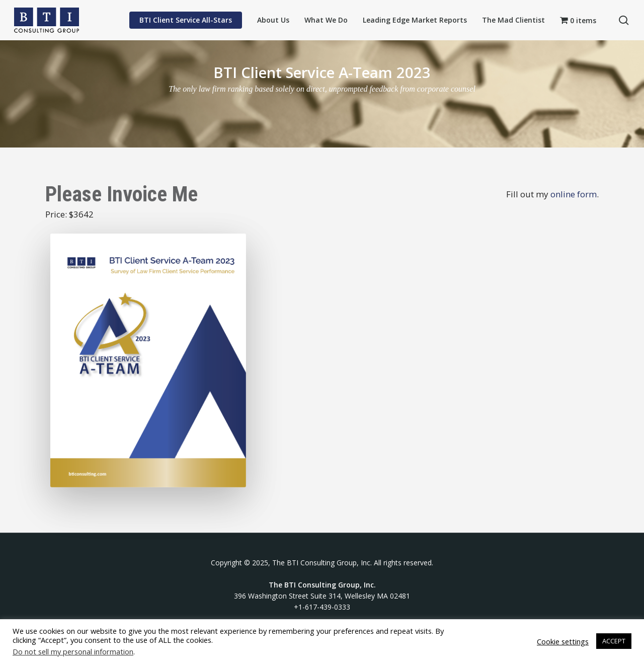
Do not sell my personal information (73, 651)
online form (574, 194)
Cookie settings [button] (563, 641)
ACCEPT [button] (614, 641)
